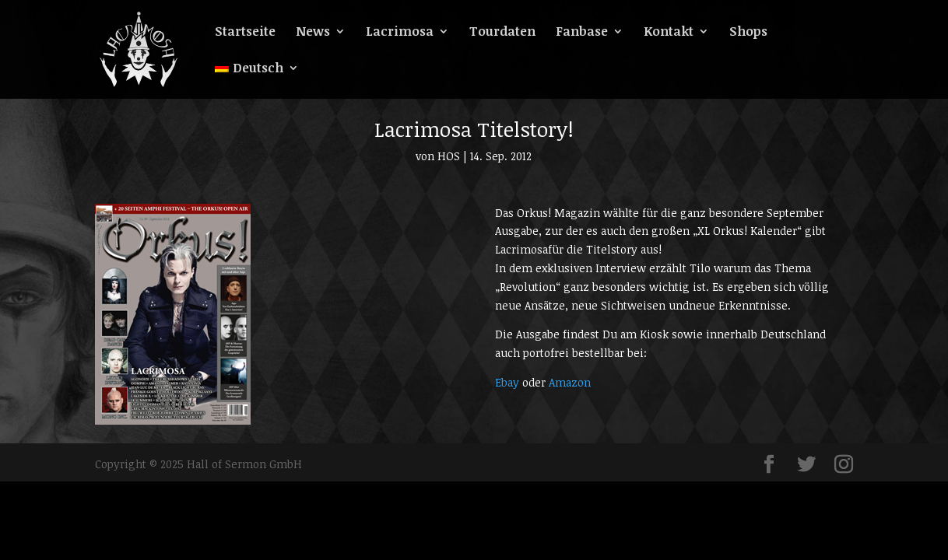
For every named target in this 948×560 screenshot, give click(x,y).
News (313, 33)
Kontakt (669, 33)
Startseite (245, 33)
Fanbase (582, 33)
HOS (449, 156)
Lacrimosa (400, 33)
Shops (748, 33)
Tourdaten (502, 33)
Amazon (570, 382)
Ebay (507, 382)
